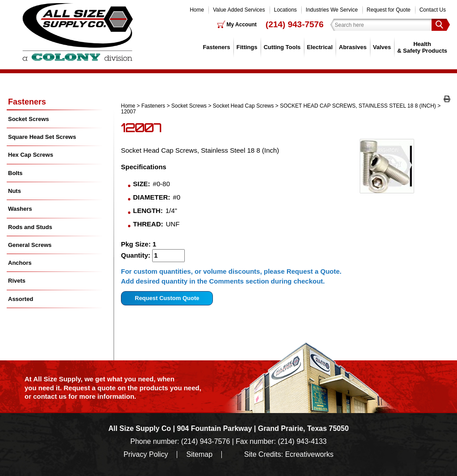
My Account (242, 25)
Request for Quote (389, 10)
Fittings (247, 47)
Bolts (15, 173)
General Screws (30, 245)
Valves (382, 47)
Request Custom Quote (167, 298)
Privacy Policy (146, 455)
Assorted (21, 299)
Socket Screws (189, 106)
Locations (285, 10)
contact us (50, 396)
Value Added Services (239, 10)
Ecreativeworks (309, 455)
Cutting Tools (282, 47)
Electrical (320, 47)
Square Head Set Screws (42, 137)
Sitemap (199, 455)
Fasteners (216, 47)
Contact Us (433, 10)
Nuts (15, 191)
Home (197, 10)
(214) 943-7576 (295, 24)
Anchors (20, 263)
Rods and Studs (30, 227)
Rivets (17, 281)
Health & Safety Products (422, 47)
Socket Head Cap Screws (243, 106)
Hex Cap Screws (31, 155)
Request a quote (91, 388)
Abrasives (353, 47)
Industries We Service (332, 10)
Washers (20, 209)
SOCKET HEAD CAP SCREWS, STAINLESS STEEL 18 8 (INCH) (358, 106)
